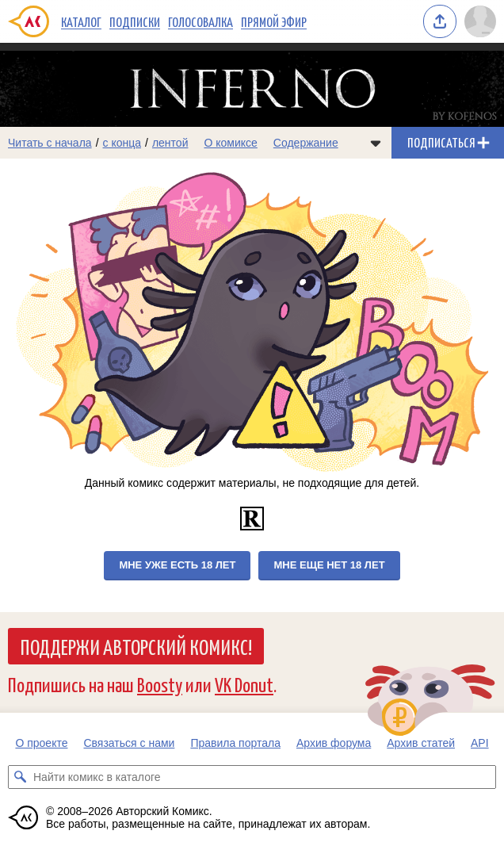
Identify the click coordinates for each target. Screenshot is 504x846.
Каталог (81, 21)
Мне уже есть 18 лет (177, 565)
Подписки (135, 21)
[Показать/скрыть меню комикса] (376, 143)
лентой (170, 143)
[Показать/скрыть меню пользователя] (480, 21)
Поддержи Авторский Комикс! (136, 646)
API (480, 743)
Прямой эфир (274, 21)
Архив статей (421, 743)
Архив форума (334, 743)
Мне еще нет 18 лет (329, 565)
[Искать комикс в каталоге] (20, 777)
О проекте (41, 743)
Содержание (306, 143)
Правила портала (235, 743)
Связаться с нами (129, 743)
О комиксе (230, 143)
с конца (122, 143)
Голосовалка (200, 21)
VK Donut (244, 684)
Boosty (160, 684)
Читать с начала (50, 143)
